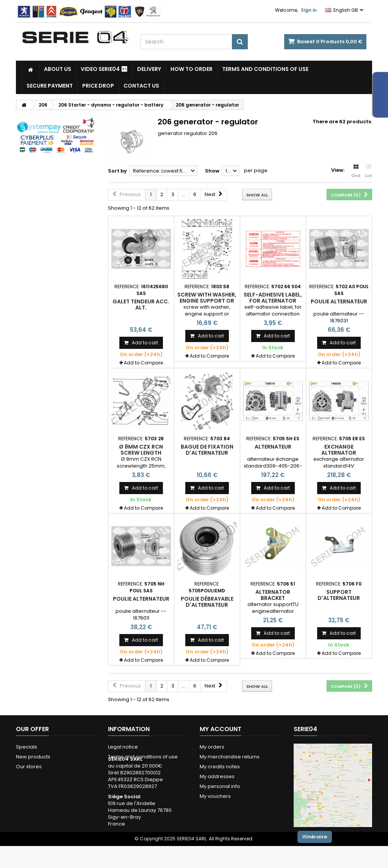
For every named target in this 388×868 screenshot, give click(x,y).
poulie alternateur (339, 301)
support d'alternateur (339, 595)
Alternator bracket (273, 595)
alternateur (273, 447)
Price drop (98, 86)
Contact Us (141, 86)
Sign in (309, 10)
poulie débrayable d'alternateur (207, 602)
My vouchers (215, 796)
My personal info (220, 786)
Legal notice (123, 747)
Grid (356, 171)
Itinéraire (315, 837)
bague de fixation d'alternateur (207, 450)
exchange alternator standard (339, 453)
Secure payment (50, 86)
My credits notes (220, 767)
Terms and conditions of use (265, 69)
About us (58, 69)
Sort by (117, 171)
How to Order (192, 69)
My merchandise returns (230, 757)
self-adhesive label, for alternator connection (273, 301)
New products (33, 757)
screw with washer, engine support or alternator (207, 301)
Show (212, 171)
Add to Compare (143, 363)
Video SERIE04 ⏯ (104, 69)
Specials (27, 747)
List (368, 171)
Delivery (149, 69)
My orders (212, 747)
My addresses (217, 776)
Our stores (29, 767)
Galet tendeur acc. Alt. (141, 305)
